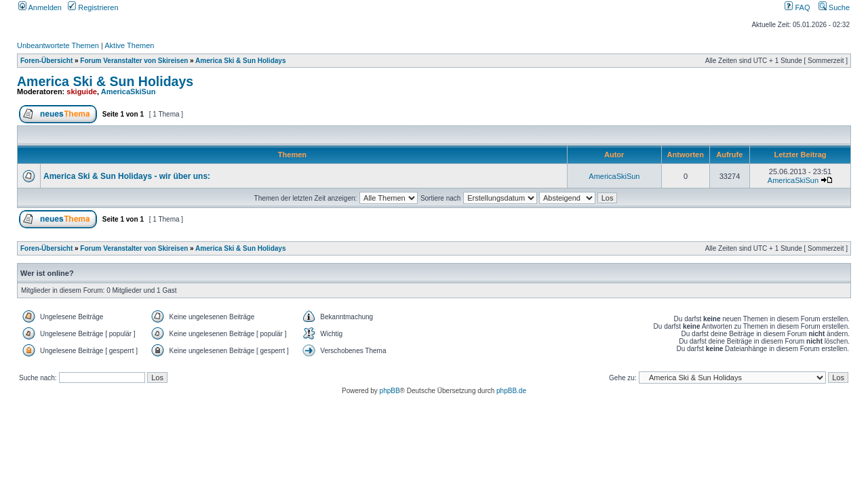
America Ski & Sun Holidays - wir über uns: (127, 176)
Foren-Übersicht (46, 61)
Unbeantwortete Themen (58, 45)
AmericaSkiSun (129, 91)
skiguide (82, 91)
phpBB (390, 391)
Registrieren (93, 7)
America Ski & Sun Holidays (240, 61)
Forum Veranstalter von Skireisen (134, 61)
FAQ (797, 7)
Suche (834, 7)
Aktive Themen (129, 45)
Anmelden (40, 7)
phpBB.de (511, 391)
